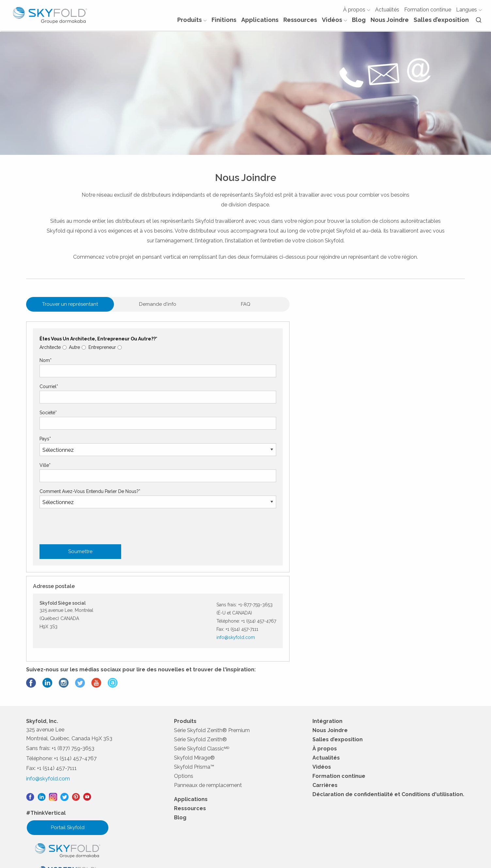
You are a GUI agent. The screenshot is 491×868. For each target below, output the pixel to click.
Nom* (46, 410)
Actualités (387, 12)
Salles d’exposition (441, 23)
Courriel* (49, 436)
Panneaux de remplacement (209, 721)
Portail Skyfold (68, 762)
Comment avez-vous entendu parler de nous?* (91, 541)
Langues (468, 12)
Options (185, 712)
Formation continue (427, 12)
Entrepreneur (104, 397)
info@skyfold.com (410, 407)
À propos (356, 12)
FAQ (201, 354)
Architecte (51, 397)
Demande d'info (131, 354)
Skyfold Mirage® (195, 693)
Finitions (223, 23)
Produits (191, 23)
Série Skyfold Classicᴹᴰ (203, 684)
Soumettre (81, 601)
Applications (259, 23)
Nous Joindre (389, 23)
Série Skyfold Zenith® (201, 675)
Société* (49, 462)
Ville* (46, 515)
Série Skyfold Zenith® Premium (213, 666)
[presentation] (90, 661)
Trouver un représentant (62, 354)
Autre (76, 397)
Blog (358, 23)
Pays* (46, 488)
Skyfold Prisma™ (195, 703)
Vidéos (334, 23)
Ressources (300, 23)
